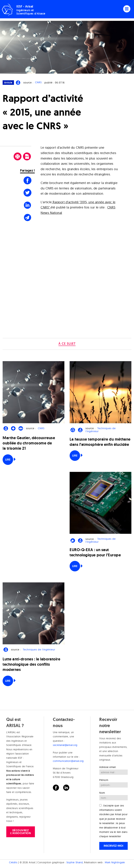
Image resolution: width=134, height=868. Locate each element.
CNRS (38, 83)
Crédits (13, 862)
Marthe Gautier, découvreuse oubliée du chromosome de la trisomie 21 (29, 443)
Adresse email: (108, 767)
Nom (102, 793)
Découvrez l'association (21, 832)
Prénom (104, 780)
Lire (8, 460)
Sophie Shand (75, 862)
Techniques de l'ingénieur (100, 430)
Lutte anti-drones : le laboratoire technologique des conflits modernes (31, 664)
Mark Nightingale (115, 862)
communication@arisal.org (68, 761)
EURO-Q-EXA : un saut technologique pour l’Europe (95, 552)
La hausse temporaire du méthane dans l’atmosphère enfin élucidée (100, 442)
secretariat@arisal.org (65, 745)
